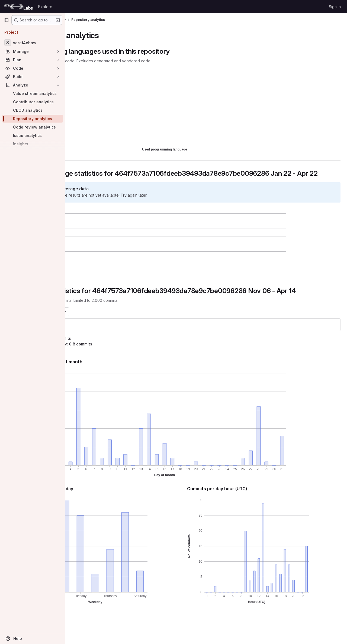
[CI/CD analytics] (33, 110)
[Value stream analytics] (33, 93)
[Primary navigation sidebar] (7, 20)
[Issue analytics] (33, 135)
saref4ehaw (87, 341)
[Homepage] (18, 7)
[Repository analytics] (33, 119)
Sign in (335, 7)
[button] (99, 274)
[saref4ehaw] (33, 43)
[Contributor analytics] (33, 102)
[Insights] (33, 144)
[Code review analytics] (33, 127)
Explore (45, 7)
